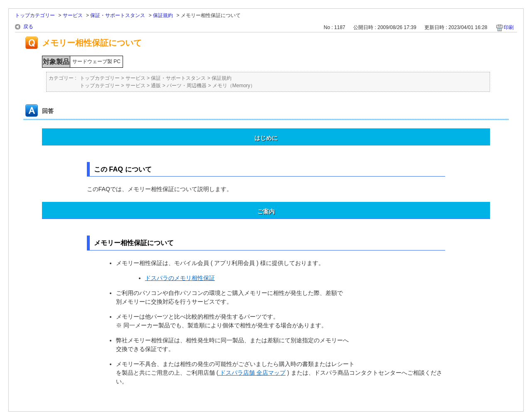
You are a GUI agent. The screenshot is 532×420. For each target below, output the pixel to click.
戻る (28, 27)
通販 (156, 86)
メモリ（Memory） (234, 86)
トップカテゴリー (35, 15)
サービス (73, 15)
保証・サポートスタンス (118, 15)
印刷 (509, 27)
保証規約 (163, 15)
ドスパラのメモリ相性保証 (180, 278)
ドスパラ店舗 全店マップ (252, 373)
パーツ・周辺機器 (187, 86)
